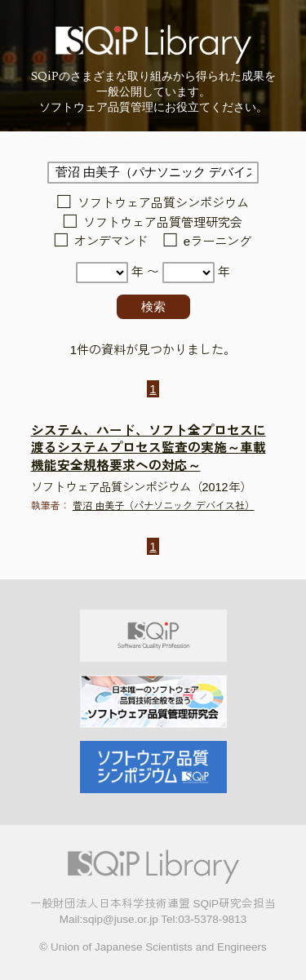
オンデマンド (111, 242)
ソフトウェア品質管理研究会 (163, 222)
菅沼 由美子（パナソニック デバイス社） (164, 506)
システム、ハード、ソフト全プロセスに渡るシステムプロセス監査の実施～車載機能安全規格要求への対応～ (149, 448)
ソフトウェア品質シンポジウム (163, 204)
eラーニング (217, 242)
